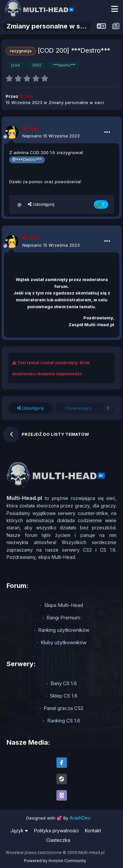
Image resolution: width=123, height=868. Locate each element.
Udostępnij (41, 204)
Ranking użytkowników (64, 630)
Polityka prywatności (56, 831)
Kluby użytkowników (64, 642)
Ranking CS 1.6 (64, 721)
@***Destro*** (27, 160)
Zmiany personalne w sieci (76, 102)
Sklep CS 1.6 (64, 696)
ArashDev (80, 818)
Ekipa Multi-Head (64, 605)
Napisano (51, 136)
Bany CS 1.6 (64, 683)
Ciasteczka (58, 840)
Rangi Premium (63, 618)
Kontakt (93, 831)
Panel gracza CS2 (63, 708)
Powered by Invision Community (55, 861)
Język (19, 831)
